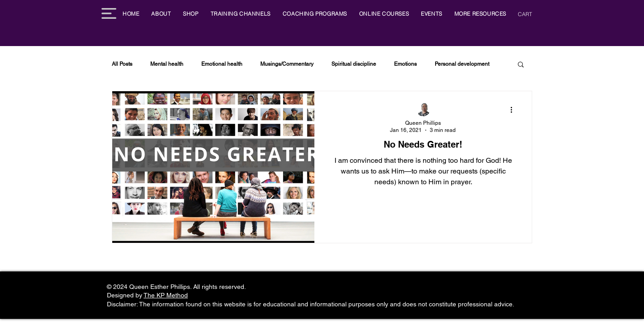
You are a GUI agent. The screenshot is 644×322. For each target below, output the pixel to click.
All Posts (122, 64)
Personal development (462, 64)
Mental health (167, 64)
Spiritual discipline (354, 64)
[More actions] (514, 110)
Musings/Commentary (287, 64)
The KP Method (166, 295)
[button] (109, 13)
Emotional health (222, 64)
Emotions (405, 64)
